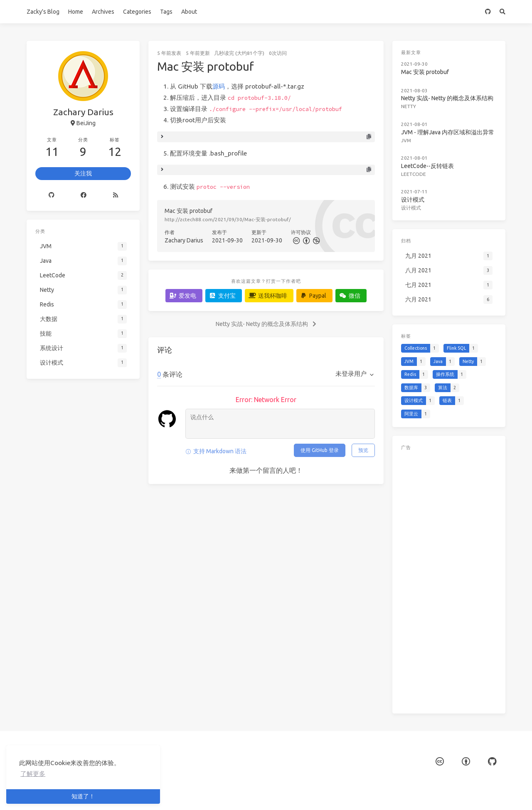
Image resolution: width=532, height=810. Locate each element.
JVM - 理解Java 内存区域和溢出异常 (448, 132)
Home (76, 12)
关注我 (83, 173)
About (189, 12)
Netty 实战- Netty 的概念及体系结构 (447, 98)
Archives (103, 12)
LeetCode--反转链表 (427, 166)
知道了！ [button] (83, 796)
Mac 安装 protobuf (425, 72)
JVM (406, 140)
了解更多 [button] (33, 774)
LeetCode (414, 174)
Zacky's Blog (43, 12)
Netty (409, 106)
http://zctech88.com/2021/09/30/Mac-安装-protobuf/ (228, 219)
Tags (166, 12)
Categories (137, 12)
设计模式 (413, 200)
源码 (219, 86)
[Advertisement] (449, 580)
